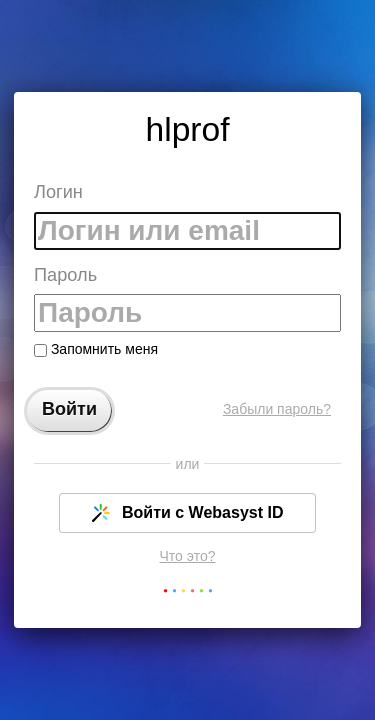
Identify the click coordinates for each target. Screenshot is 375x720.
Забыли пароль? (277, 409)
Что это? (188, 556)
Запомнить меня (96, 349)
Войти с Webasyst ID (188, 513)
